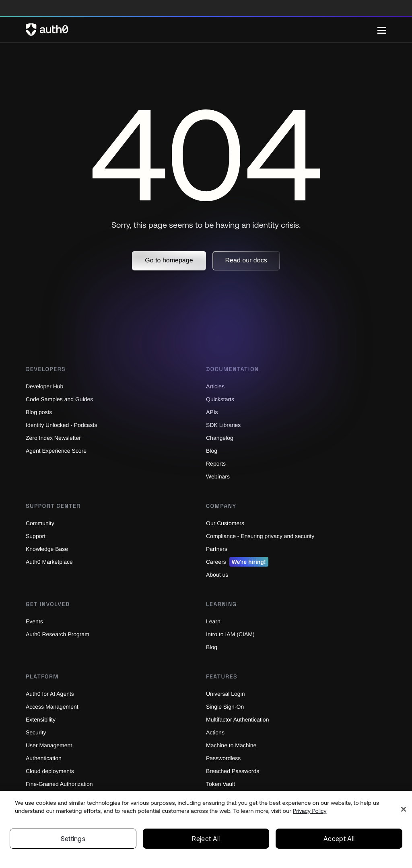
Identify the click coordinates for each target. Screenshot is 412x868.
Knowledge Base (48, 549)
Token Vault (222, 784)
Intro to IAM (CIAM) (232, 634)
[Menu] (382, 30)
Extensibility (42, 719)
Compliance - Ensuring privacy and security (265, 536)
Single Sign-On (226, 706)
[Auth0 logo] (202, 30)
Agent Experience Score (58, 450)
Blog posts (40, 412)
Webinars (219, 476)
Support (37, 536)
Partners (217, 549)
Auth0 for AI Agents (52, 694)
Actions (216, 732)
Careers (238, 562)
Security (37, 732)
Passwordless (225, 758)
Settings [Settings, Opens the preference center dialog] (73, 839)
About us (218, 574)
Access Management (54, 706)
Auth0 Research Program (59, 634)
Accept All (339, 839)
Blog (212, 647)
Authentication (46, 758)
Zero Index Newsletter (56, 438)
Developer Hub (46, 386)
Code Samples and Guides (61, 399)
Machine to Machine (233, 745)
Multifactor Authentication (241, 719)
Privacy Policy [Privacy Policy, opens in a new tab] (310, 811)
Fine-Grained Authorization (62, 784)
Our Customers (226, 523)
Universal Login (227, 694)
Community (41, 523)
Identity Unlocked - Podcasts (65, 425)
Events (35, 621)
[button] (169, 261)
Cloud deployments (52, 771)
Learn (214, 621)
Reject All (206, 839)
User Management (50, 745)
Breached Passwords (234, 771)
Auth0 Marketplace (51, 562)
